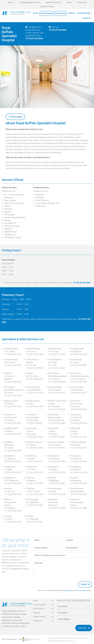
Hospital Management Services (30, 2)
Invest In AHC (82, 2)
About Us (11, 2)
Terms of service (81, 590)
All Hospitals (16, 117)
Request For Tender (47, 7)
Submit (85, 584)
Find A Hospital (46, 13)
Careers (69, 2)
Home (35, 13)
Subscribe (84, 628)
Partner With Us (39, 617)
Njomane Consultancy (66, 641)
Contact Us (87, 18)
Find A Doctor (61, 13)
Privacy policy (67, 590)
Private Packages (84, 13)
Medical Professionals (53, 2)
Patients (72, 13)
